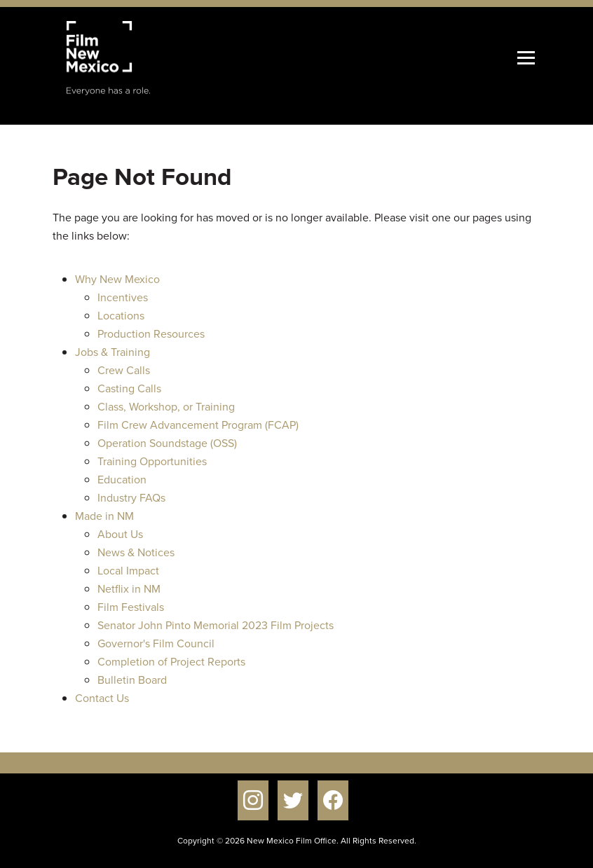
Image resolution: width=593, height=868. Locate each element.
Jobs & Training (113, 352)
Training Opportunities (152, 461)
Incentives (123, 297)
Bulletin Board (132, 680)
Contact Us (102, 698)
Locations (121, 316)
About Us (120, 534)
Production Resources (151, 334)
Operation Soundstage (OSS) (167, 443)
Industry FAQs (131, 498)
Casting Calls (129, 388)
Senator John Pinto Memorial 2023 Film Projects (216, 625)
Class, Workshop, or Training (166, 407)
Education (122, 480)
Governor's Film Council (156, 643)
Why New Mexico (117, 279)
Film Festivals (131, 607)
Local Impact (128, 571)
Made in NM (104, 516)
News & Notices (136, 552)
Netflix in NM (129, 589)
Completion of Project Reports (171, 662)
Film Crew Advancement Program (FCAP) (198, 425)
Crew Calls (124, 370)
